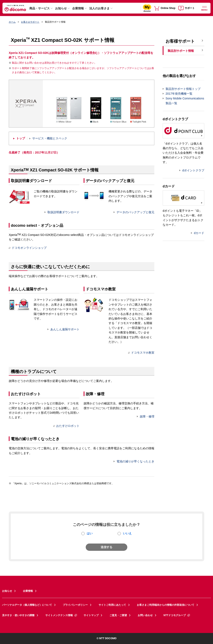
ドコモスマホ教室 (141, 353)
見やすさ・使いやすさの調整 (18, 615)
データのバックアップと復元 (135, 212)
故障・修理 (147, 416)
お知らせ (61, 8)
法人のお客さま (99, 8)
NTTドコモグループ (177, 615)
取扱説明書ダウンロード (63, 212)
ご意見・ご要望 (118, 615)
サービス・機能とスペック (50, 138)
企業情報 (78, 8)
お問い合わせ (145, 615)
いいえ (127, 533)
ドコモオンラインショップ (28, 248)
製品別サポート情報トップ (183, 89)
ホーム (12, 22)
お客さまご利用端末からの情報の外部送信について (166, 605)
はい (90, 533)
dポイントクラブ (193, 170)
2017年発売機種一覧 (179, 94)
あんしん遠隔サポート (65, 329)
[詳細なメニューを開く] (204, 8)
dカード (199, 233)
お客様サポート (180, 41)
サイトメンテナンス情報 (61, 615)
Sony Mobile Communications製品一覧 (185, 101)
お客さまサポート (30, 22)
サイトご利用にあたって (112, 605)
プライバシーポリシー (75, 605)
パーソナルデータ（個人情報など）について (27, 605)
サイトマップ (91, 615)
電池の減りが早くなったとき (135, 461)
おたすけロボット (66, 426)
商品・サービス (40, 8)
